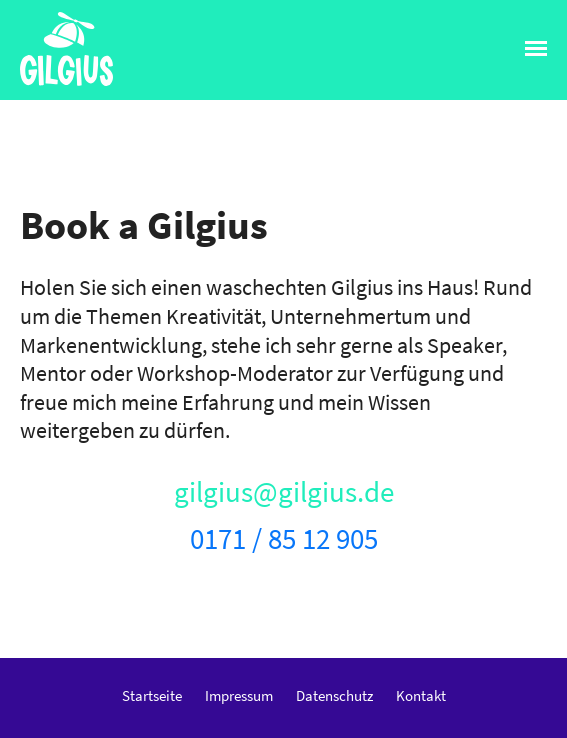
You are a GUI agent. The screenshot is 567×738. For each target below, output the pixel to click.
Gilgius (51, 84)
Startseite (152, 695)
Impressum (239, 695)
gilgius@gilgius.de (284, 492)
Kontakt (421, 695)
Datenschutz (334, 695)
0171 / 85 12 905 (284, 539)
